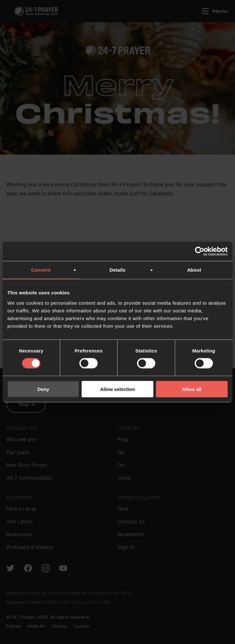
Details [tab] (117, 270)
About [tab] (194, 270)
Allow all (192, 389)
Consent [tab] (41, 270)
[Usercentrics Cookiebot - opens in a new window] (200, 251)
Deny (43, 389)
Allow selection (117, 389)
